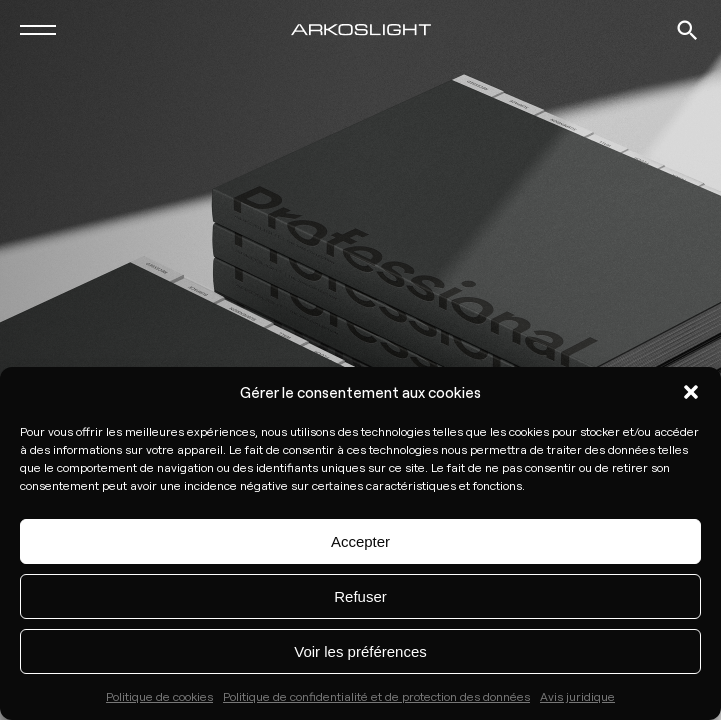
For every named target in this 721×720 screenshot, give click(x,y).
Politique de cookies (159, 696)
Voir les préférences (360, 651)
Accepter (360, 541)
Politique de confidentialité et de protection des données (376, 696)
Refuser (360, 596)
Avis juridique (577, 696)
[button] (691, 392)
